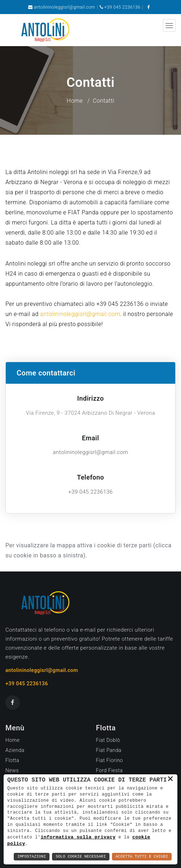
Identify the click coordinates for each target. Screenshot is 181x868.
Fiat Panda (109, 750)
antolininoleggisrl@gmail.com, (81, 314)
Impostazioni (32, 857)
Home (75, 101)
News (12, 770)
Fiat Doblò (108, 740)
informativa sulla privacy (78, 837)
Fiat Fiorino (110, 760)
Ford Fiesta (109, 770)
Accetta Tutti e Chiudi (142, 857)
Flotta (12, 760)
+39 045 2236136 (122, 7)
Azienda (15, 750)
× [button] (171, 779)
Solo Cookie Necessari (81, 857)
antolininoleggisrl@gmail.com (65, 7)
